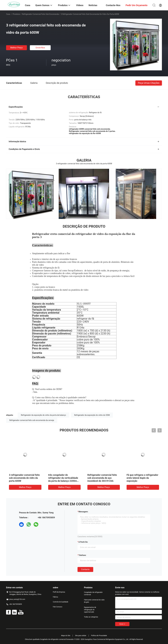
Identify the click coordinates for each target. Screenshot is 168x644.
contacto (85, 569)
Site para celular (81, 636)
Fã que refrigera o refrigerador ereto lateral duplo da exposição (142, 478)
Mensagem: (83, 512)
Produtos (16, 14)
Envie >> (122, 624)
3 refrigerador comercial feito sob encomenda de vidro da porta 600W (24, 478)
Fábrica (55, 597)
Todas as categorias (91, 617)
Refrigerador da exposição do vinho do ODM (92, 415)
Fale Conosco (58, 607)
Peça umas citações (149, 83)
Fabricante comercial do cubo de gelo (94, 601)
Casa (8, 14)
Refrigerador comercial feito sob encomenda (40, 14)
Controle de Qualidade (61, 602)
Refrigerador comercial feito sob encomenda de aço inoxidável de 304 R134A (102, 478)
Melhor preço (16, 48)
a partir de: (83, 542)
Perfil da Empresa (59, 592)
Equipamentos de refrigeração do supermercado (90, 610)
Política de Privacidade (99, 636)
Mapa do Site (66, 636)
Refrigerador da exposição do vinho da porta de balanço (43, 415)
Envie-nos (40, 48)
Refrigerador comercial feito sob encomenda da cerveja (32, 420)
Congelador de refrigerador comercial (93, 593)
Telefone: (82, 555)
